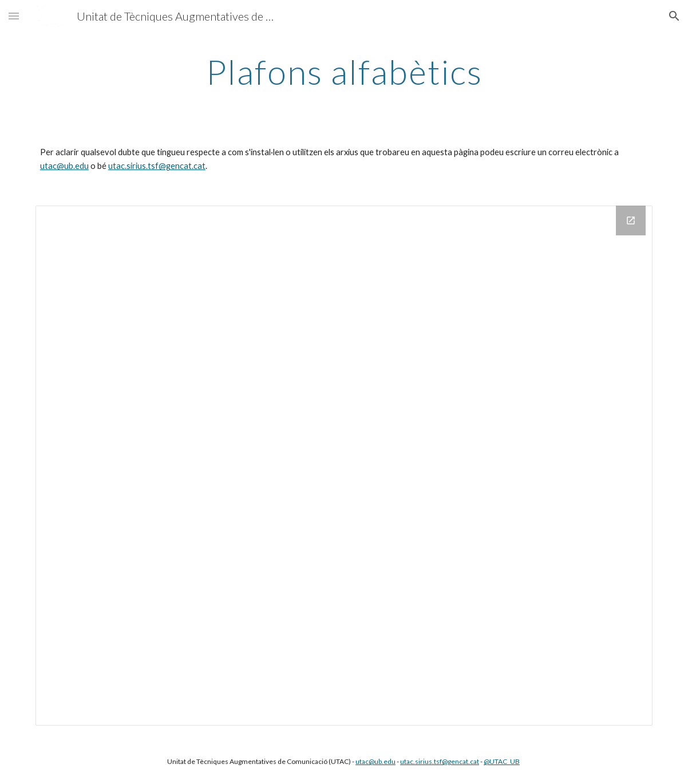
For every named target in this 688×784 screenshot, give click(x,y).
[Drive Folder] (344, 466)
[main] (344, 72)
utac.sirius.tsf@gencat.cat (157, 166)
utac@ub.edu (64, 166)
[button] (14, 16)
